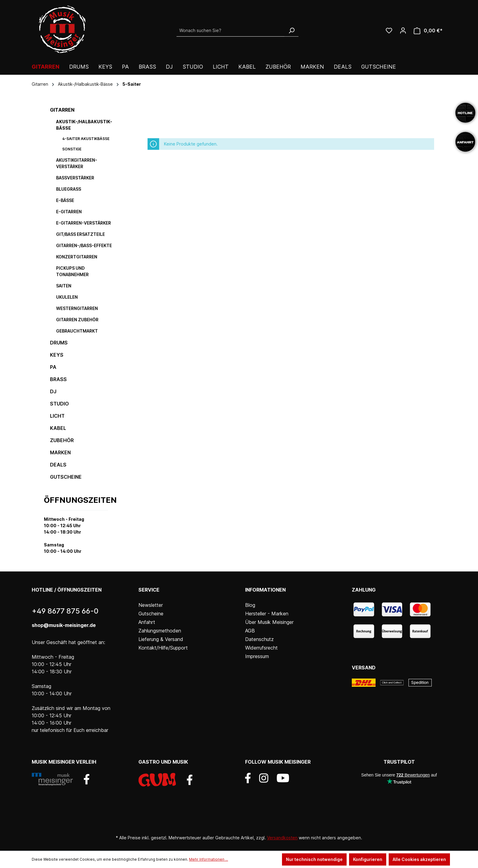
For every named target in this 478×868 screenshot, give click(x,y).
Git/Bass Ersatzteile (80, 234)
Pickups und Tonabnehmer (72, 271)
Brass (58, 379)
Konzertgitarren (77, 257)
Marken (60, 452)
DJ (53, 391)
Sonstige (72, 149)
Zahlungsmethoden (160, 631)
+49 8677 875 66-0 (65, 611)
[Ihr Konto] (403, 31)
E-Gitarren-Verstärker (84, 223)
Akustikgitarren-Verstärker (77, 163)
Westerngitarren (77, 308)
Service (149, 590)
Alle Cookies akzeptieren (419, 859)
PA (53, 367)
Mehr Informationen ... (209, 859)
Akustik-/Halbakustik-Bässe (84, 125)
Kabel (58, 428)
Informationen (265, 590)
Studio (59, 404)
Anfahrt (147, 622)
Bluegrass (69, 189)
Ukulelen (67, 297)
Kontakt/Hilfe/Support (163, 648)
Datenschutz (259, 639)
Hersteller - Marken (267, 614)
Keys (57, 355)
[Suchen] (291, 31)
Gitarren (62, 110)
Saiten (64, 286)
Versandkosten (282, 838)
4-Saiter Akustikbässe (86, 139)
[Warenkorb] (428, 31)
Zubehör (62, 440)
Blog (250, 605)
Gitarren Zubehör (77, 320)
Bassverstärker (75, 178)
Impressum (257, 656)
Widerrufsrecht (261, 648)
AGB (250, 631)
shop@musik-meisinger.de (64, 625)
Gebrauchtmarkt (77, 331)
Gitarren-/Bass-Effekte (84, 245)
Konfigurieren (368, 859)
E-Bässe (65, 200)
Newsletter (151, 605)
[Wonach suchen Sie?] (231, 31)
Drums (59, 343)
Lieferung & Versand (161, 639)
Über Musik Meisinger (269, 622)
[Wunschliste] (389, 31)
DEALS (58, 465)
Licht (57, 416)
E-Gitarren (69, 212)
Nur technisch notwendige (314, 859)
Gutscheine (66, 477)
